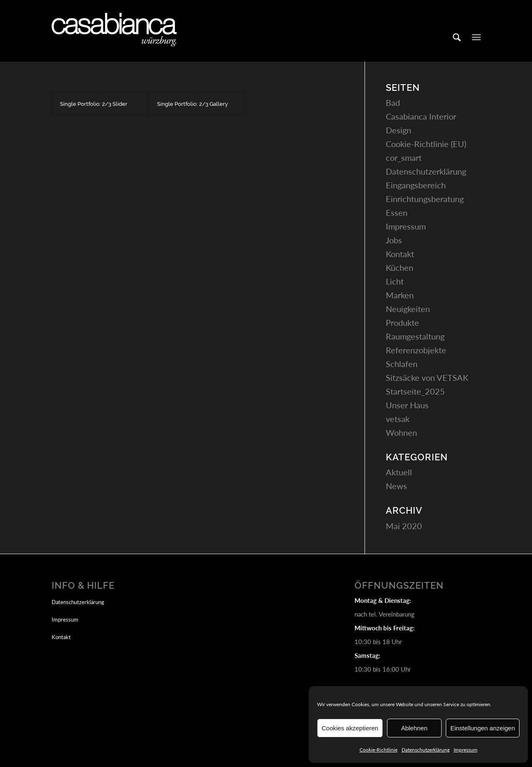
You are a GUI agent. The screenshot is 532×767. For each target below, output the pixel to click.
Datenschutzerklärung (426, 750)
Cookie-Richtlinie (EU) (426, 144)
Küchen (400, 267)
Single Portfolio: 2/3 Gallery (192, 104)
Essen (397, 212)
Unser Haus (407, 405)
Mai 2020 (404, 526)
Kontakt (400, 254)
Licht (395, 281)
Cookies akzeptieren (350, 728)
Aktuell (399, 472)
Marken (400, 295)
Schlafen (402, 364)
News (396, 486)
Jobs (394, 240)
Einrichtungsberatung (425, 199)
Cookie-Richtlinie (378, 750)
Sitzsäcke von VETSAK (427, 377)
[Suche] (457, 37)
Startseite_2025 (415, 391)
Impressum (466, 750)
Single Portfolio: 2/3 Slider (94, 104)
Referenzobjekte (416, 350)
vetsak (398, 419)
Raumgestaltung (415, 336)
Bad (393, 102)
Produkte (402, 322)
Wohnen (401, 432)
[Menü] (476, 37)
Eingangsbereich (416, 185)
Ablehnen (414, 728)
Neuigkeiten (408, 309)
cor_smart (404, 157)
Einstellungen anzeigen (483, 728)
